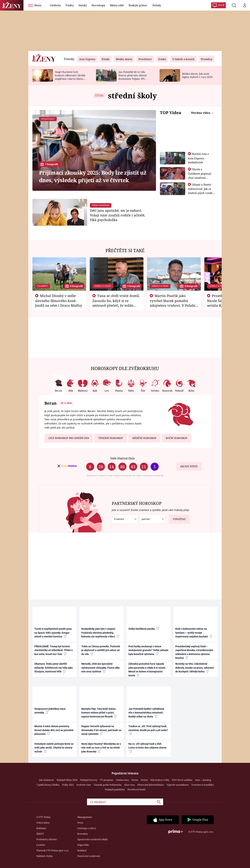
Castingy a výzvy (87, 828)
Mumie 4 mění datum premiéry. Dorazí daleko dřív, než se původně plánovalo (54, 730)
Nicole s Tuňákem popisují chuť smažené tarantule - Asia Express (200, 177)
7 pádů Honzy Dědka (48, 785)
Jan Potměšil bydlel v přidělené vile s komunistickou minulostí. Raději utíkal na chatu (146, 713)
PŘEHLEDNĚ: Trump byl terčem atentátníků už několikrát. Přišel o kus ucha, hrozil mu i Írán (54, 650)
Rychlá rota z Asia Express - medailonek (198, 158)
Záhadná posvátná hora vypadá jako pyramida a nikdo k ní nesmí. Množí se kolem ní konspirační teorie (147, 670)
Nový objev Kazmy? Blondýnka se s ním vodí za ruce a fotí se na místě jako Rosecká (101, 748)
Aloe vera (129, 785)
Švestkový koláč (136, 789)
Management (85, 817)
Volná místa (43, 823)
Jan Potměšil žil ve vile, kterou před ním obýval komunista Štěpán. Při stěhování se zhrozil (133, 77)
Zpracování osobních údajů (92, 839)
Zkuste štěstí (189, 466)
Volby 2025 (68, 785)
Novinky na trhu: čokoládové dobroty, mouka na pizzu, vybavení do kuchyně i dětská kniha (195, 668)
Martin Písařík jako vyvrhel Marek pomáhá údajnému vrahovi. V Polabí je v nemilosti (172, 303)
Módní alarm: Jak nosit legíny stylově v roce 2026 (197, 75)
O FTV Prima (43, 817)
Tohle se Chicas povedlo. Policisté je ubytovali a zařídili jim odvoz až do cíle (101, 650)
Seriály (83, 5)
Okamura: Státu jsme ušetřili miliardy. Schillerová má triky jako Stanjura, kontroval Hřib (54, 668)
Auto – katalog (203, 780)
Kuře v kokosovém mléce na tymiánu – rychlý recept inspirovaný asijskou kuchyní (194, 633)
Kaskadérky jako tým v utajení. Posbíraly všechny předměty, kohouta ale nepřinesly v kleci (100, 633)
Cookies (41, 845)
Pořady (157, 5)
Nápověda (83, 845)
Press (80, 823)
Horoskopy (98, 5)
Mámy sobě (117, 5)
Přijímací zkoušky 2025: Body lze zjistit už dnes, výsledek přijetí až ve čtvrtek (93, 176)
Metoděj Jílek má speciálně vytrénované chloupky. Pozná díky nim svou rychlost (100, 668)
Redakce (82, 850)
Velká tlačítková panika (144, 629)
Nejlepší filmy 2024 (67, 780)
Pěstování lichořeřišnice (151, 785)
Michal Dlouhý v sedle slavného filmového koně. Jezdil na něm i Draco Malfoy (59, 301)
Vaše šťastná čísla (122, 458)
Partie (135, 780)
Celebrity (55, 5)
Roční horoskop (177, 438)
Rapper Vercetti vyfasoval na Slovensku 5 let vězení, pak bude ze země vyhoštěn (101, 730)
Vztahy (70, 5)
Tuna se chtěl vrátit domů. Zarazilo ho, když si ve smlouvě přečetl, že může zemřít (116, 303)
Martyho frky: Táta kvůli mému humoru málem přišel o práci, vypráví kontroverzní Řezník (99, 713)
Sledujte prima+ (138, 5)
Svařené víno (84, 785)
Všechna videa (201, 113)
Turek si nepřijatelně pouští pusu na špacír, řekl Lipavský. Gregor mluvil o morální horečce (53, 633)
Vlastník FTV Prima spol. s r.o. (53, 850)
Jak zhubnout (46, 780)
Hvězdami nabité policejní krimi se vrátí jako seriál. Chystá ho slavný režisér (54, 748)
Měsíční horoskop (144, 438)
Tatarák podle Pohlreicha (108, 785)
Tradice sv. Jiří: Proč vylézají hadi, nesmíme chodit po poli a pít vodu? (148, 730)
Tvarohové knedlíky (202, 785)
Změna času (122, 780)
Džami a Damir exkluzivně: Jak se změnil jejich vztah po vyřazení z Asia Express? (200, 193)
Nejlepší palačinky (115, 789)
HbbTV (40, 834)
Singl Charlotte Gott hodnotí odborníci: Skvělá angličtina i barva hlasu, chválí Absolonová (70, 77)
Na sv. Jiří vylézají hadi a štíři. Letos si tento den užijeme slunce (147, 747)
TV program (107, 780)
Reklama (41, 828)
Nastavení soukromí (89, 856)
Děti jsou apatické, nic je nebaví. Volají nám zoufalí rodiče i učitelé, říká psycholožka (118, 215)
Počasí (144, 780)
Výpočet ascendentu (178, 785)
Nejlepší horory (89, 780)
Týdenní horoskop (111, 438)
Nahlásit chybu (45, 856)
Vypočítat (177, 518)
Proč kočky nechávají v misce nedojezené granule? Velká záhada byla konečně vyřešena (148, 650)
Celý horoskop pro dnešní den (69, 438)
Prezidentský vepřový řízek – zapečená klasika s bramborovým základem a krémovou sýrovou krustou (194, 652)
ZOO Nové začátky (182, 780)
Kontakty (83, 834)
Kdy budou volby (160, 780)
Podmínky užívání (47, 839)
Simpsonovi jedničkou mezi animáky (50, 711)
